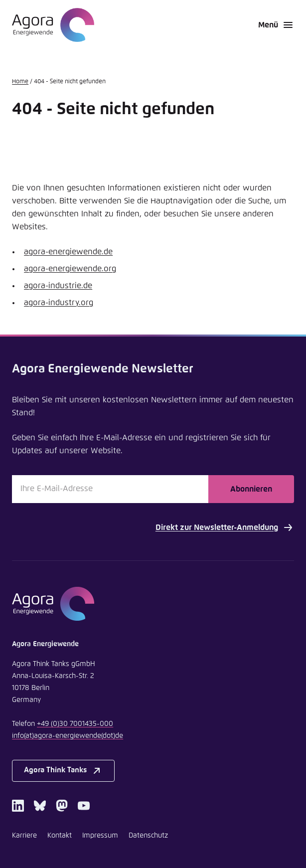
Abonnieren (251, 489)
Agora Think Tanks (63, 771)
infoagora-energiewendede (68, 736)
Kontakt (60, 836)
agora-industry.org (59, 303)
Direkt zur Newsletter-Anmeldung (225, 527)
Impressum (100, 836)
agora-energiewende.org (70, 269)
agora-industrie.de (58, 286)
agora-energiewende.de (68, 252)
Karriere (24, 836)
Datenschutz (148, 836)
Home (20, 82)
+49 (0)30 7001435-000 (75, 724)
